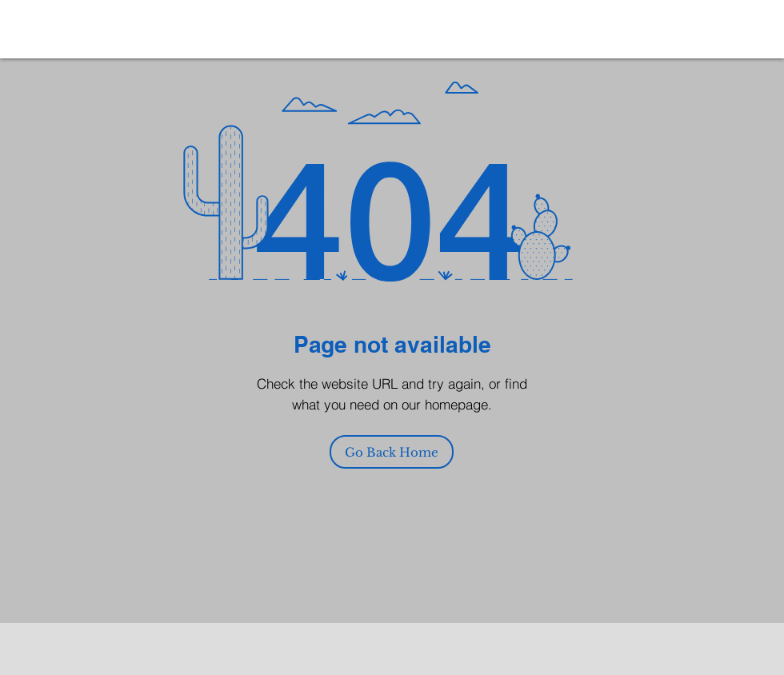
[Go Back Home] (392, 452)
